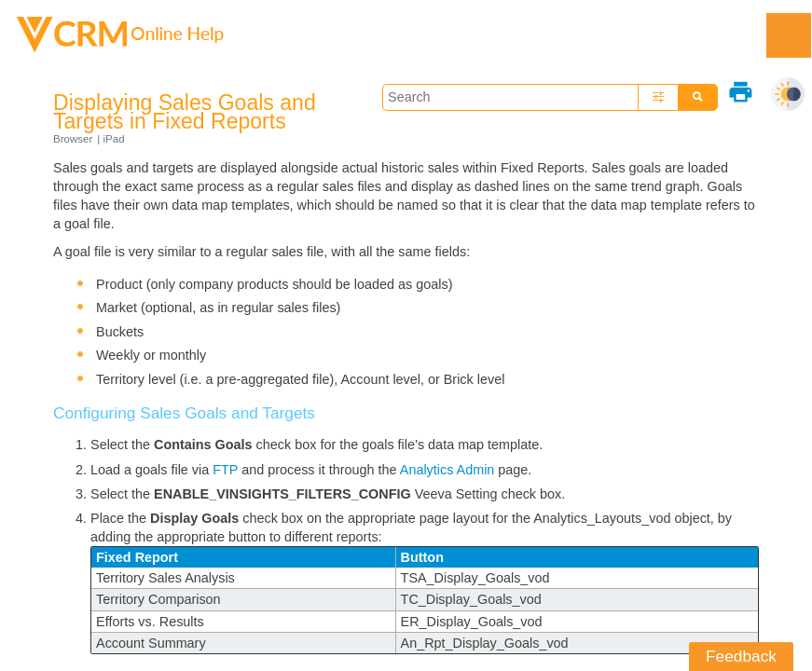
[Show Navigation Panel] (789, 35)
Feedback (741, 656)
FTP (225, 470)
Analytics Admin (447, 470)
